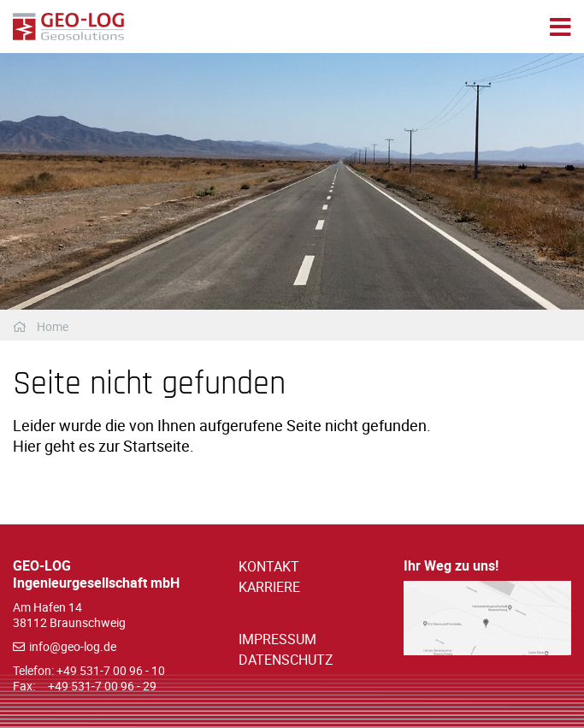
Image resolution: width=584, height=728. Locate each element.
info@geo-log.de (73, 646)
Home (53, 326)
